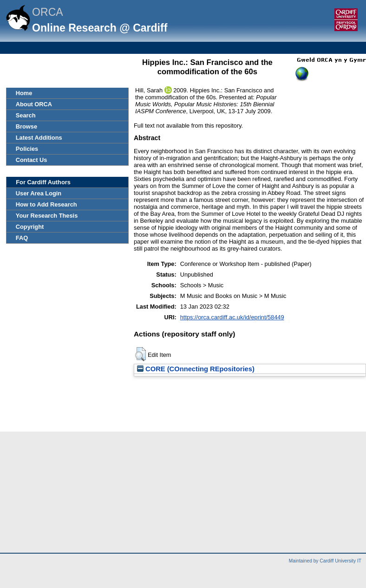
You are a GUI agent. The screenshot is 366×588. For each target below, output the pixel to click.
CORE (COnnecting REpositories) (196, 369)
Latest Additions (39, 138)
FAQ (22, 238)
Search (26, 115)
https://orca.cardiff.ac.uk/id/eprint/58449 (232, 317)
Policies (27, 149)
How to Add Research (46, 204)
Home (24, 93)
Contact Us (32, 160)
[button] (141, 354)
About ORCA (34, 104)
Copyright (30, 227)
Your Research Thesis (47, 216)
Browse (26, 126)
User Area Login (39, 193)
